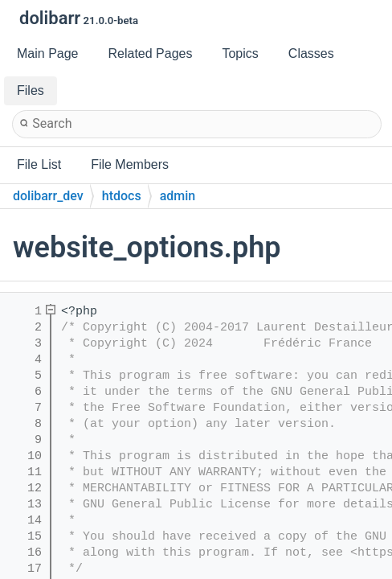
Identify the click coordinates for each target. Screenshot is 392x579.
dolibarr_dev (48, 196)
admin (178, 196)
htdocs (122, 196)
